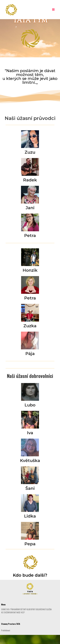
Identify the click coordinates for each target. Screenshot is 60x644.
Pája (30, 363)
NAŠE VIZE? (21, 622)
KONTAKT (13, 622)
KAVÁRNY (17, 618)
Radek (30, 189)
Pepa (30, 553)
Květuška (30, 470)
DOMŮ (4, 618)
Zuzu (30, 161)
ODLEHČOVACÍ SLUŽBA (44, 618)
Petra (30, 245)
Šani (30, 497)
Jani (30, 217)
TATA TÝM (10, 618)
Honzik (30, 279)
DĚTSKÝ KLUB (25, 618)
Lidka (30, 525)
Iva (30, 442)
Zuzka (30, 335)
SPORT (33, 618)
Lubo (30, 414)
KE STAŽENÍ (5, 622)
